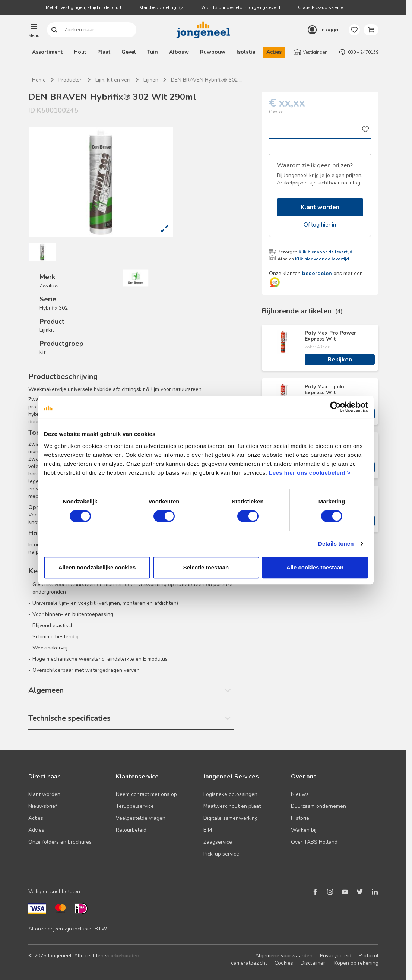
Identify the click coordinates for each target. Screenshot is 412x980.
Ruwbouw (213, 52)
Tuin (153, 52)
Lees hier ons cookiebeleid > (310, 473)
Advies (36, 830)
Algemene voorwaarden (284, 956)
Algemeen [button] (46, 690)
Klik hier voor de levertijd (325, 252)
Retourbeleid (131, 830)
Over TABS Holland (314, 842)
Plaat (104, 52)
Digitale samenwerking (231, 818)
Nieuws (300, 794)
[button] (34, 30)
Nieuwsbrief (43, 806)
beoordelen (317, 273)
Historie (300, 818)
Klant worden (320, 207)
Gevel (129, 52)
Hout (80, 52)
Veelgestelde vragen (141, 818)
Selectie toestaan (206, 567)
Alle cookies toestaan (315, 567)
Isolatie (246, 52)
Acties (274, 52)
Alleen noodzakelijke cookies (97, 567)
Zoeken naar (54, 30)
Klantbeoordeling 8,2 (161, 7)
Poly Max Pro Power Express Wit (330, 336)
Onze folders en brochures (60, 842)
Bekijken (340, 360)
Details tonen (336, 543)
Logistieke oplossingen (230, 794)
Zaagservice (218, 842)
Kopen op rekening (356, 963)
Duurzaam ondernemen (318, 806)
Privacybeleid (336, 956)
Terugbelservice (135, 806)
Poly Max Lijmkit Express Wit (325, 390)
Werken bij (304, 830)
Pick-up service (221, 854)
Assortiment (47, 52)
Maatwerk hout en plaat (232, 806)
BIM (208, 830)
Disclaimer (313, 963)
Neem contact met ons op (146, 794)
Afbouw (179, 52)
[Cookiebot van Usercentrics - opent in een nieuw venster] (335, 407)
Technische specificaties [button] (69, 718)
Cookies (284, 963)
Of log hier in (320, 225)
